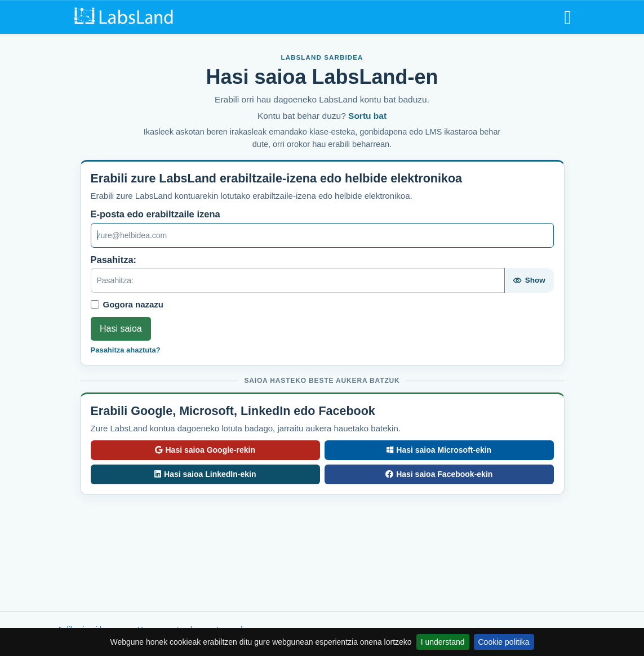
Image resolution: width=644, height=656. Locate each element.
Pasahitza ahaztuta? (126, 350)
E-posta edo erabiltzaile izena (156, 214)
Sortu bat (367, 116)
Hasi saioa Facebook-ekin (439, 474)
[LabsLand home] (126, 16)
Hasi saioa (121, 329)
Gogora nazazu (134, 304)
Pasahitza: (114, 260)
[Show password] (529, 280)
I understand (443, 642)
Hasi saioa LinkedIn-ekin (205, 474)
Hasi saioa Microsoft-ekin (439, 450)
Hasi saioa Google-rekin (205, 450)
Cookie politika (504, 642)
